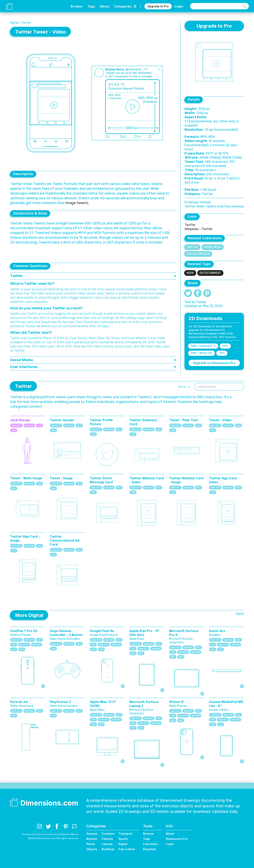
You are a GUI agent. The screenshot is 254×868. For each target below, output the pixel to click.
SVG (225, 346)
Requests (150, 849)
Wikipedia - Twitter (199, 229)
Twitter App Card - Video (224, 480)
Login (179, 6)
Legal (170, 844)
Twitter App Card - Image (25, 538)
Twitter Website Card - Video (147, 480)
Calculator (151, 844)
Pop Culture (127, 849)
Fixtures (107, 839)
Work (190, 273)
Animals (92, 839)
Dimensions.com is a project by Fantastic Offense (50, 834)
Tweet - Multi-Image (26, 478)
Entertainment (210, 273)
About (105, 6)
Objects (92, 849)
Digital (14, 23)
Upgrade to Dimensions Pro (214, 363)
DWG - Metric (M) (202, 353)
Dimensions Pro (177, 839)
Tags (91, 6)
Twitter (26, 23)
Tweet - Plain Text (184, 420)
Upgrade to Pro (158, 6)
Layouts (107, 844)
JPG (222, 353)
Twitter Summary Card (143, 422)
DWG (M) (29, 426)
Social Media (213, 247)
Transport (125, 834)
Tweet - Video (220, 420)
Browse (77, 6)
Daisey (201, 302)
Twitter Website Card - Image (186, 480)
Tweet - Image (61, 478)
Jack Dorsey (20, 420)
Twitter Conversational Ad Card (65, 540)
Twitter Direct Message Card (101, 480)
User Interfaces (198, 254)
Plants (91, 844)
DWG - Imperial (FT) (203, 346)
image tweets (77, 203)
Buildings (108, 849)
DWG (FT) (16, 426)
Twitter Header (62, 420)
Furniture (108, 834)
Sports (123, 839)
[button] (184, 387)
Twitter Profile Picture (101, 422)
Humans (92, 834)
